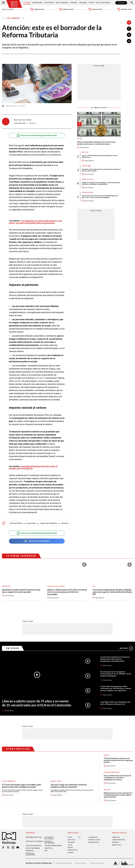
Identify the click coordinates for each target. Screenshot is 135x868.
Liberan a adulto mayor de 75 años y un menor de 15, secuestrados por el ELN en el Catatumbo (67, 592)
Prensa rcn (29, 851)
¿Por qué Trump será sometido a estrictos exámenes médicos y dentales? (69, 786)
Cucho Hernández (9, 781)
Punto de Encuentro (103, 3)
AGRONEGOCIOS (94, 842)
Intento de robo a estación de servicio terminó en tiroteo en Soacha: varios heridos (101, 170)
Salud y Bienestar (62, 3)
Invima (106, 755)
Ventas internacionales (53, 846)
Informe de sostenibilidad (50, 842)
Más (126, 648)
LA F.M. (70, 845)
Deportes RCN (49, 3)
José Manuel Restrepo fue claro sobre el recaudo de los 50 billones (33, 467)
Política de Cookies (81, 863)
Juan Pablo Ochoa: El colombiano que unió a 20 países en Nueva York (115, 703)
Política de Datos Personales (63, 863)
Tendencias (83, 3)
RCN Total (71, 840)
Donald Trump (56, 781)
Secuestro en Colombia (56, 586)
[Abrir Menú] (3, 3)
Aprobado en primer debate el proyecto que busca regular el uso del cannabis (21, 591)
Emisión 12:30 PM (66, 9)
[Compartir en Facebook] (129, 29)
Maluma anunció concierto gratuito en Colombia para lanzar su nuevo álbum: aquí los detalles (118, 795)
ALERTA (70, 847)
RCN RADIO (71, 842)
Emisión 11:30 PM (124, 9)
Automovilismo (88, 193)
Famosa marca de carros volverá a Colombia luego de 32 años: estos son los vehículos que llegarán (100, 196)
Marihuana (6, 586)
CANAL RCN (121, 3)
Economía (73, 3)
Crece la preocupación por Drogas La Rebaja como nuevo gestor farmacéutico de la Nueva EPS (112, 592)
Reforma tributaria (16, 523)
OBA (46, 851)
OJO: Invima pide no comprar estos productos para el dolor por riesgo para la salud (118, 760)
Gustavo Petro (31, 523)
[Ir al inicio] (14, 4)
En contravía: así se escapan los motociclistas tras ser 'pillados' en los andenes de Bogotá (116, 674)
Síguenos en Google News (37, 541)
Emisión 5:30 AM (37, 9)
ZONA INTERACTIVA (118, 840)
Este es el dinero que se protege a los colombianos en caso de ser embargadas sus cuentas (118, 778)
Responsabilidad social (34, 837)
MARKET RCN (116, 845)
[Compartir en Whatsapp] (129, 41)
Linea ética (48, 848)
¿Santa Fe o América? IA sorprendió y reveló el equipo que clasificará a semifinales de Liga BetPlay (101, 183)
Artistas (85, 152)
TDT (79, 837)
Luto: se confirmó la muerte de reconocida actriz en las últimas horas (100, 156)
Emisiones (8, 9)
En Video (13, 648)
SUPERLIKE (115, 842)
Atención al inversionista (30, 854)
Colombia (27, 3)
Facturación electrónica (49, 838)
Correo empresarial (33, 848)
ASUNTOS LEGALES (94, 840)
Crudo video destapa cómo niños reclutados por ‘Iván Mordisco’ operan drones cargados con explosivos (116, 688)
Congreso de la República (48, 523)
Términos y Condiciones (97, 863)
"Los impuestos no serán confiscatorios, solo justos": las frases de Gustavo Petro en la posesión (35, 222)
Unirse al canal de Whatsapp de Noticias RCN (37, 135)
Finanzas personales (112, 772)
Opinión (91, 3)
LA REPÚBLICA (93, 837)
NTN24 (70, 837)
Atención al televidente (34, 842)
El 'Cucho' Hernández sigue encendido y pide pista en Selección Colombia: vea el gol (21, 786)
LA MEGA (71, 853)
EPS (94, 586)
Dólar (79, 139)
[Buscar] (132, 3)
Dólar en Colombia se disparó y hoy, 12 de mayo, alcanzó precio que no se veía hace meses (96, 143)
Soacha (85, 166)
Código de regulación (33, 846)
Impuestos (65, 523)
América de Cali (88, 179)
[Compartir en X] (129, 35)
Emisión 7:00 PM (95, 9)
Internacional (37, 3)
